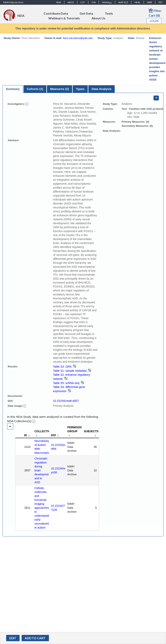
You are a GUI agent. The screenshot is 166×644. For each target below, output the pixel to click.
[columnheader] (24, 432)
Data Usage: (15, 406)
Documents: (15, 396)
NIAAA (107, 2)
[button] (27, 104)
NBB (149, 2)
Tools (109, 13)
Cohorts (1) (35, 89)
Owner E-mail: (53, 38)
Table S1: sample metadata (72, 371)
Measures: (109, 122)
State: (131, 38)
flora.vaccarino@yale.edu (78, 38)
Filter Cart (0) (155, 13)
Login (154, 21)
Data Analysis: (112, 131)
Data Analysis (102, 89)
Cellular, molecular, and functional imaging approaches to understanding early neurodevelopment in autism (46, 508)
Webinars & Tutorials (64, 18)
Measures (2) (59, 89)
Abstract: (13, 140)
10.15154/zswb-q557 (66, 401)
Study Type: (105, 38)
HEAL (137, 2)
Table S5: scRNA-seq (69, 383)
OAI (94, 2)
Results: (13, 366)
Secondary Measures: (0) (137, 126)
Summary (13, 89)
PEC (161, 2)
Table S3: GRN (65, 367)
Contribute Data (56, 13)
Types (80, 89)
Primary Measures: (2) (135, 122)
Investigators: (16, 104)
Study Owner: (12, 38)
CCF (83, 2)
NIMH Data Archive (13, 2)
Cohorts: (108, 109)
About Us (98, 18)
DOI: (10, 401)
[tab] (13, 89)
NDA (59, 2)
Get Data (86, 13)
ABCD (71, 2)
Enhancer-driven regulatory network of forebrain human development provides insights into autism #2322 (157, 59)
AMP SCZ (123, 2)
